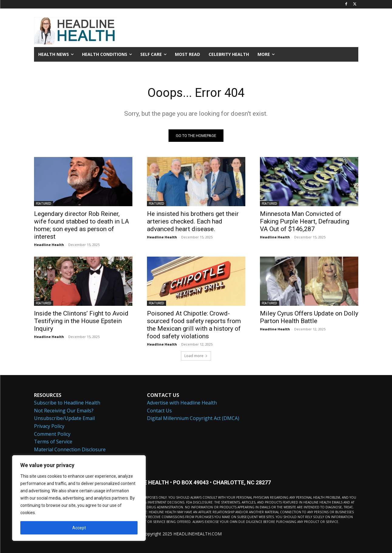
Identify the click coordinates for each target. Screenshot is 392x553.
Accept (79, 528)
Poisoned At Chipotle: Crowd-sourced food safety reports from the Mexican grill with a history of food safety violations (194, 325)
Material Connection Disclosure (70, 449)
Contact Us (159, 411)
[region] (79, 498)
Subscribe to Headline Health (67, 403)
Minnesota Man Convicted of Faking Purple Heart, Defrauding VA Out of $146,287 (305, 221)
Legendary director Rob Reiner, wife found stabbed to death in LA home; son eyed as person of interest (82, 225)
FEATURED (44, 203)
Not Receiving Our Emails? (64, 411)
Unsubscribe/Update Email (64, 418)
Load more (196, 356)
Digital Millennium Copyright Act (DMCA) (193, 418)
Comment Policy (52, 434)
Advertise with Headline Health (182, 403)
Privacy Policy (49, 426)
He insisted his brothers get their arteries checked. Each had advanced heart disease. (193, 221)
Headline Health (49, 245)
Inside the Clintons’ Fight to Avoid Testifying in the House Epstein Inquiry (81, 321)
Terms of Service (53, 442)
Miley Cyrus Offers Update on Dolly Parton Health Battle (309, 317)
